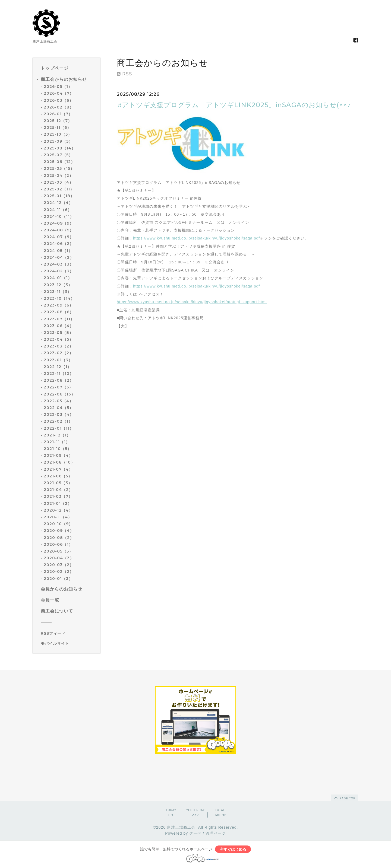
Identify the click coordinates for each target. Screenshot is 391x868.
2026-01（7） (58, 114)
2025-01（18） (59, 196)
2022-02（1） (58, 421)
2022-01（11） (59, 428)
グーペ (195, 833)
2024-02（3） (59, 271)
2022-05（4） (59, 401)
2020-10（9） (58, 524)
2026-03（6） (59, 100)
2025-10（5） (58, 134)
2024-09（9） (59, 223)
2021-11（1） (57, 442)
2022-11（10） (59, 374)
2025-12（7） (58, 121)
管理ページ (216, 833)
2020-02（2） (59, 572)
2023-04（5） (59, 339)
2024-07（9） (59, 237)
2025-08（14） (60, 148)
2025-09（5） (58, 141)
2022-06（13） (59, 394)
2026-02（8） (59, 107)
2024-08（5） (59, 230)
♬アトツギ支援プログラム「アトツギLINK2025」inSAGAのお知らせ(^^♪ (234, 105)
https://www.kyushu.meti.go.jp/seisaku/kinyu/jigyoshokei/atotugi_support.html (192, 302)
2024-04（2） (59, 257)
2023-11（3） (58, 292)
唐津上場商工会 (181, 827)
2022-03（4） (59, 414)
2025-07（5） (58, 155)
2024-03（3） (59, 264)
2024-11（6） (58, 210)
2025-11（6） (57, 127)
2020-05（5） (58, 551)
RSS (124, 74)
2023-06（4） (59, 326)
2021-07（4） (58, 469)
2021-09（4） (58, 455)
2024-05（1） (58, 251)
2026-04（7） (59, 93)
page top (344, 797)
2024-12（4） (58, 203)
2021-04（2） (58, 490)
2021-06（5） (58, 476)
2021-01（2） (58, 503)
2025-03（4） (59, 182)
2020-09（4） (59, 531)
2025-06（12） (59, 162)
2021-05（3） (58, 483)
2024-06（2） (59, 244)
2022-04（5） (59, 408)
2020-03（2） (59, 565)
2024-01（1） (58, 278)
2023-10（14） (59, 298)
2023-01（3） (58, 360)
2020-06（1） (58, 544)
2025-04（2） (59, 175)
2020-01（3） (58, 579)
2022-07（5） (58, 387)
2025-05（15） (59, 168)
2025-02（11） (59, 189)
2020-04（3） (59, 558)
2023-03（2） (59, 346)
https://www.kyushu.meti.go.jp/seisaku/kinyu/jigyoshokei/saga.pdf (196, 238)
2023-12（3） (58, 285)
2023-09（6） (59, 305)
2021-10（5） (58, 449)
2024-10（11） (59, 216)
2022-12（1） (58, 367)
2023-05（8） (59, 333)
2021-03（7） (58, 496)
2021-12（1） (57, 435)
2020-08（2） (59, 538)
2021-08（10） (59, 462)
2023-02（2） (59, 353)
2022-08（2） (59, 380)
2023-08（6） (59, 312)
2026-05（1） (58, 87)
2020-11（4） (58, 517)
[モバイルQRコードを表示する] (69, 643)
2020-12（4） (58, 510)
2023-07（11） (59, 319)
